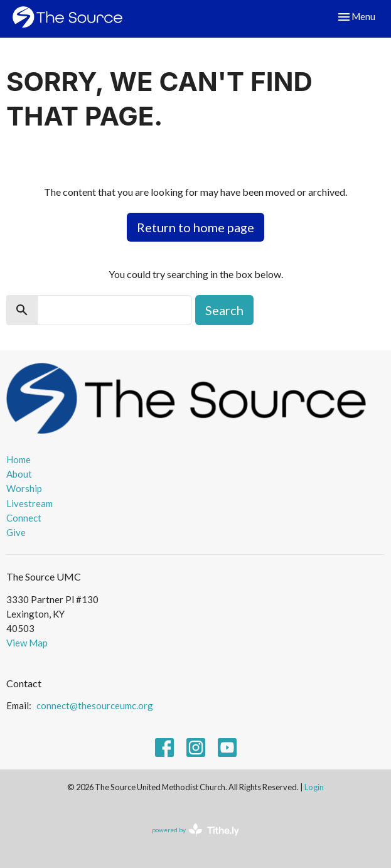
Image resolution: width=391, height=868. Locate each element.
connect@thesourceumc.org (95, 705)
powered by (195, 830)
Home (19, 459)
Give (16, 532)
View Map (27, 643)
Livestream (29, 503)
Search (224, 310)
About (19, 474)
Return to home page (195, 227)
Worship (24, 488)
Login (314, 787)
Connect (24, 518)
